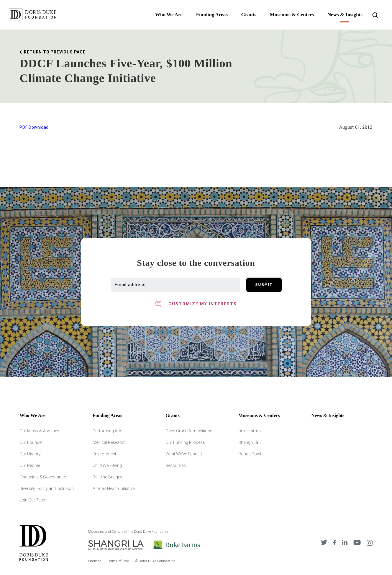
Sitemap (95, 561)
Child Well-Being (107, 465)
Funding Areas (212, 15)
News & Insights (345, 15)
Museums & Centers (292, 15)
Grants (249, 15)
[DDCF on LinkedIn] (345, 543)
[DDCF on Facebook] (335, 543)
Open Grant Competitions (189, 431)
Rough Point (250, 454)
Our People (30, 465)
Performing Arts (108, 431)
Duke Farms (250, 431)
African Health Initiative (114, 488)
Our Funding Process (185, 442)
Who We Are (169, 15)
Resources (176, 465)
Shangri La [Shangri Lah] (248, 442)
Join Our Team (33, 500)
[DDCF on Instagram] (370, 543)
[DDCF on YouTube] (357, 543)
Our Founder (31, 442)
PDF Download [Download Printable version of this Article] (34, 127)
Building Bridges (108, 477)
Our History (30, 454)
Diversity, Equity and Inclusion (47, 488)
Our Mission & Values (39, 431)
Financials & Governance (43, 477)
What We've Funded (184, 454)
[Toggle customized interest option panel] (196, 304)
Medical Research (109, 442)
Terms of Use (118, 561)
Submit (264, 285)
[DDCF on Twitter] (324, 543)
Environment (104, 454)
